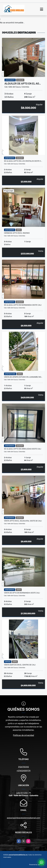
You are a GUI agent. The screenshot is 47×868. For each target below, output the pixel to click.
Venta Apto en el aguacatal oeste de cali (23, 521)
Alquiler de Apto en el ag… (23, 84)
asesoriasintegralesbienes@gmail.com (24, 818)
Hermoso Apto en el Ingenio (17, 233)
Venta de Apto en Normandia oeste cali (22, 593)
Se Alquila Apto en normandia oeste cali (23, 305)
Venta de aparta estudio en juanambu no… (23, 377)
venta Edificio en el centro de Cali (20, 665)
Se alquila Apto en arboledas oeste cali (23, 449)
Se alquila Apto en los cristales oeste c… (23, 161)
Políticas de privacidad (23, 735)
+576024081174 (23, 771)
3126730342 (24, 767)
